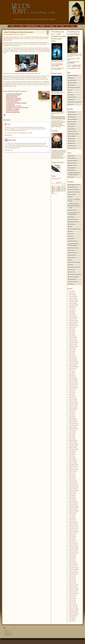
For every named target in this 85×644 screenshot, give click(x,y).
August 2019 (72, 430)
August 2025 (72, 307)
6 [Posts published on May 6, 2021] (59, 187)
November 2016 (73, 487)
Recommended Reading (75, 262)
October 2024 (72, 324)
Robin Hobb (72, 143)
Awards (71, 197)
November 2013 (73, 549)
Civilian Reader (73, 80)
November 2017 (73, 466)
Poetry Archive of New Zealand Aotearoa (74, 174)
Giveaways (72, 239)
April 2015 (71, 520)
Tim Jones (72, 177)
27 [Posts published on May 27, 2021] (59, 191)
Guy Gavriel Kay (73, 119)
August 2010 (72, 616)
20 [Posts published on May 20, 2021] (59, 189)
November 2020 (73, 405)
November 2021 (73, 384)
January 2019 (72, 442)
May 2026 (71, 291)
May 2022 (71, 374)
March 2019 (72, 439)
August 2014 (72, 533)
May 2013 (71, 559)
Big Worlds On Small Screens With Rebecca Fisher (74, 206)
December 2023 (73, 341)
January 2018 (72, 463)
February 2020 (72, 420)
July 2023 (71, 350)
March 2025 (72, 315)
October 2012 (72, 571)
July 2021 (71, 391)
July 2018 (71, 453)
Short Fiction (72, 270)
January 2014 (72, 545)
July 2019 (71, 432)
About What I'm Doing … (75, 192)
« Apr (53, 194)
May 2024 (71, 332)
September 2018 (73, 449)
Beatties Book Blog (74, 75)
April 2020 (71, 417)
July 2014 (71, 535)
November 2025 (73, 302)
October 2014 (72, 530)
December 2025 (73, 300)
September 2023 (73, 346)
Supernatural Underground (75, 102)
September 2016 (73, 490)
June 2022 (71, 372)
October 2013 (72, 550)
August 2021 (72, 389)
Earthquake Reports (74, 222)
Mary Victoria (72, 136)
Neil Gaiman (72, 141)
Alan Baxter (72, 112)
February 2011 (72, 605)
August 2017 (72, 471)
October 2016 (72, 489)
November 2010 (73, 611)
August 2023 (72, 348)
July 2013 (71, 556)
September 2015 (73, 511)
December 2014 (73, 526)
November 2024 (73, 322)
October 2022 (72, 365)
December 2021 (73, 382)
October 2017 (72, 468)
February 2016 (72, 502)
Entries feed (7, 632)
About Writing (9, 34)
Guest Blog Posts (73, 241)
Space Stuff (72, 272)
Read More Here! (59, 93)
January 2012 (72, 586)
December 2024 (73, 320)
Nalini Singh (72, 139)
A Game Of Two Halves (12, 101)
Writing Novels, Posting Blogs (14, 98)
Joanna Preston (73, 163)
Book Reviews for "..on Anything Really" (74, 214)
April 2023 (71, 355)
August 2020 (72, 410)
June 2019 (71, 434)
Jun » (56, 194)
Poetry (71, 260)
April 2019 (71, 437)
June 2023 (71, 351)
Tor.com (71, 104)
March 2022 (72, 377)
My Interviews (72, 255)
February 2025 (72, 317)
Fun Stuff (14, 34)
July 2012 (71, 576)
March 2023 (72, 356)
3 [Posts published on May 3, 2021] (53, 187)
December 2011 (73, 588)
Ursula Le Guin (73, 148)
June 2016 (71, 495)
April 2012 (71, 581)
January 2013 (72, 566)
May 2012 (71, 580)
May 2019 (71, 435)
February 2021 (72, 399)
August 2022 (72, 368)
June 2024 (71, 331)
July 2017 (71, 473)
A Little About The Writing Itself (14, 94)
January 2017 (72, 483)
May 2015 (71, 518)
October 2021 (72, 386)
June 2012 (71, 578)
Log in (6, 630)
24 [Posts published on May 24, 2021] (53, 191)
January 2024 (72, 339)
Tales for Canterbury (74, 277)
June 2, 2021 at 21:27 (9, 150)
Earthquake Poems (74, 219)
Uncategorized (73, 279)
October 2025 (72, 303)
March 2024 (72, 336)
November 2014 (73, 528)
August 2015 (72, 513)
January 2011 (72, 607)
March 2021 (72, 398)
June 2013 (71, 557)
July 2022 (71, 370)
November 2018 (73, 446)
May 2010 (71, 621)
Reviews (71, 265)
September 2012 (73, 573)
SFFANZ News (73, 97)
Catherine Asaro (73, 114)
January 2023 (72, 360)
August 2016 (72, 492)
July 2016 (71, 494)
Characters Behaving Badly (13, 112)
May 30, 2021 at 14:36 (8, 135)
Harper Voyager (73, 83)
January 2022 (72, 380)
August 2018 (72, 451)
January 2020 (72, 422)
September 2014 (73, 532)
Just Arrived (72, 250)
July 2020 (71, 411)
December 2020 (73, 403)
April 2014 (71, 540)
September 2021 (73, 387)
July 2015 (71, 514)
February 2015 (72, 523)
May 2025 (71, 312)
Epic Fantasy (72, 224)
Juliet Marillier (72, 124)
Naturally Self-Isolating (12, 97)
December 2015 (73, 506)
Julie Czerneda (73, 122)
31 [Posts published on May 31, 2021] (53, 192)
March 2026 (72, 295)
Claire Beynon (72, 158)
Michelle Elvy (72, 168)
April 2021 (71, 396)
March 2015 (72, 521)
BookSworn (72, 78)
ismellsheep (72, 85)
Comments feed (8, 634)
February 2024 (72, 338)
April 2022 (71, 375)
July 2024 (71, 329)
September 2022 (73, 367)
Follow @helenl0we (56, 179)
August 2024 (72, 327)
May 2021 (71, 394)
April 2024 (71, 334)
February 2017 (72, 482)
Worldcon (71, 284)
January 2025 (72, 319)
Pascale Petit (72, 170)
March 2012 (72, 583)
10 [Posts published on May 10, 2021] (53, 188)
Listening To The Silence (12, 111)
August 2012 (72, 574)
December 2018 (73, 444)
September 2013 (73, 552)
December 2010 (73, 609)
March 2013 (72, 562)
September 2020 (73, 408)
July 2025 (71, 308)
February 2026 (72, 296)
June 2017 (71, 475)
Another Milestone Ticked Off (13, 100)
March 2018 (72, 459)
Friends (71, 231)
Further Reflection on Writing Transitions (16, 103)
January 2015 (72, 525)
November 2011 (73, 590)
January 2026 (72, 298)
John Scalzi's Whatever (75, 88)
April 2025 (71, 314)
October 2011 (72, 592)
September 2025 (73, 305)
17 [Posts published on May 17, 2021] (53, 189)
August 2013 (72, 554)
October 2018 (72, 447)
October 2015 (72, 509)
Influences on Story (74, 248)
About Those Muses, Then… (13, 95)
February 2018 (72, 461)
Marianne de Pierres (74, 134)
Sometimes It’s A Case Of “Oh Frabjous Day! (17, 107)
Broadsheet (72, 156)
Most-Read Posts (73, 253)
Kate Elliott (72, 126)
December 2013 (73, 547)
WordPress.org (8, 635)
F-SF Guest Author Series (75, 229)
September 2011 (73, 593)
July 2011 (71, 597)
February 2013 (72, 564)
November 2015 (73, 508)
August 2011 (72, 595)
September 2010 (73, 614)
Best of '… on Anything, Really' (75, 200)
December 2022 (73, 362)
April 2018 (71, 458)
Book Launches (73, 210)
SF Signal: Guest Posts (75, 267)
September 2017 (73, 470)
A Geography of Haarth (74, 185)
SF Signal (71, 95)
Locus (71, 90)
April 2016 (71, 499)
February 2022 (72, 379)
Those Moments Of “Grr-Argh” (14, 106)
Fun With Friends (10, 104)
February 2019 (72, 441)
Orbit (70, 92)
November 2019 (73, 425)
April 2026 (71, 293)
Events (71, 227)
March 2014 (72, 542)
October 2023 (72, 344)
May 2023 (71, 353)
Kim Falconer (72, 129)
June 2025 (71, 310)
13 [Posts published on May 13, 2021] (59, 188)
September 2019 (73, 429)
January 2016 (72, 504)
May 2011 (71, 600)
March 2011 (72, 604)
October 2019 (72, 427)
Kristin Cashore (73, 131)
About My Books (73, 187)
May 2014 (71, 538)
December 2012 (73, 568)
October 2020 (72, 406)
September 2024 (73, 326)
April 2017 (71, 478)
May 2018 (71, 456)
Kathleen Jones (73, 165)
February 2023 (72, 358)
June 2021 (71, 392)
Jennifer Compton (73, 161)
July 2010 (71, 617)
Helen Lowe (23, 34)
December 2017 (73, 465)
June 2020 (71, 413)
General (18, 34)
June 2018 (71, 454)
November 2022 (73, 363)
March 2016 (72, 501)
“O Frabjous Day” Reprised (13, 109)
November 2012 (73, 569)
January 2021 (72, 401)
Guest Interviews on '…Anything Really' (75, 244)
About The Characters (74, 190)
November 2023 (73, 343)
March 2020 (72, 418)
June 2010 (71, 619)
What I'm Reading (73, 282)
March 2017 (72, 480)
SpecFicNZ (72, 100)
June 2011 (71, 599)
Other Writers (72, 257)
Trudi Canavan (73, 146)
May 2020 (71, 415)
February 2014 (72, 544)
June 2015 (71, 516)
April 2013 (71, 561)
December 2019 (73, 423)
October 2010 (72, 612)
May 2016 (71, 497)
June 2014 (71, 537)
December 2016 (73, 485)
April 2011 (71, 602)
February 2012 (72, 585)
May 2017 (71, 477)
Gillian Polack (72, 117)
